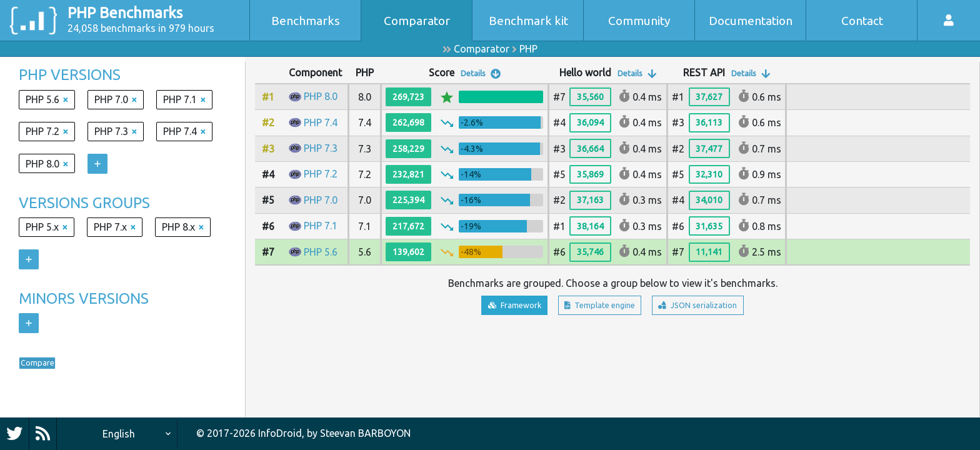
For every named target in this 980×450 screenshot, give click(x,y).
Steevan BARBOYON (365, 433)
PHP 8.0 (321, 96)
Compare (47, 366)
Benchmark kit (528, 21)
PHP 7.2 (321, 174)
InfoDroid (280, 433)
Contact (862, 21)
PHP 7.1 (321, 226)
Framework (492, 307)
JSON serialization (718, 307)
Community (639, 21)
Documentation (751, 21)
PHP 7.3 (321, 148)
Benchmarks (306, 21)
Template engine (597, 307)
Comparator (417, 21)
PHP (528, 49)
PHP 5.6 (321, 252)
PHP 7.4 (321, 122)
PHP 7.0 (321, 200)
